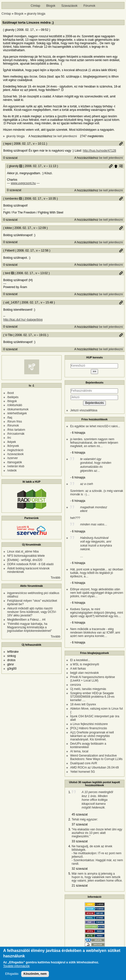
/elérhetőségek (17, 413)
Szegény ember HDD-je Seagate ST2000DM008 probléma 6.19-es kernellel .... (92, 697)
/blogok (12, 401)
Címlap (35, 6)
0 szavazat (10, 158)
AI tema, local (79, 751)
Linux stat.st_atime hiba (23, 552)
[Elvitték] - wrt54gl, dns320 (25, 560)
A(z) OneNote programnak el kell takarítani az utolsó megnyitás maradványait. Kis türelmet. (92, 736)
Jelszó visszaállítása (84, 410)
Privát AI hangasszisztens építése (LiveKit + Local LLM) (92, 679)
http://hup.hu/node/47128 (99, 151)
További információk (16, 967)
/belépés (13, 397)
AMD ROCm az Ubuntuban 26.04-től (94, 767)
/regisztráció (15, 450)
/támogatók (15, 462)
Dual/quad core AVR (84, 763)
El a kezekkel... (80, 660)
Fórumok (89, 6)
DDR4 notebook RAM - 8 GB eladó (30, 564)
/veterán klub (16, 466)
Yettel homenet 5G (82, 772)
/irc (9, 438)
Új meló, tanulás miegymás (88, 689)
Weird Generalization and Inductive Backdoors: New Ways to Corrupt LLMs (96, 757)
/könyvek (13, 446)
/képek (12, 442)
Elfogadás (12, 974)
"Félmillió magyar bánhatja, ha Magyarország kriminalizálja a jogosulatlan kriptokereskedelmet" (30, 627)
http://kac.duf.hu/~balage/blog (23, 320)
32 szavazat (80, 869)
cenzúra (75, 685)
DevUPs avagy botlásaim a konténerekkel (88, 745)
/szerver (13, 458)
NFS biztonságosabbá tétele (26, 556)
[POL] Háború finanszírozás (88, 728)
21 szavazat (80, 886)
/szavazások (15, 454)
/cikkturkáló (15, 405)
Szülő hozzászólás (116, 166)
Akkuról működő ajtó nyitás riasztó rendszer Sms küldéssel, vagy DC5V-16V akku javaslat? (32, 612)
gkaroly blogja (36, 14)
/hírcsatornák (16, 434)
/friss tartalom (16, 430)
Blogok (51, 6)
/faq (10, 418)
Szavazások (69, 6)
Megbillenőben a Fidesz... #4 (26, 620)
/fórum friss (15, 422)
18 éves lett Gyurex (83, 704)
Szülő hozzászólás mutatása (121, 166)
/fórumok (13, 426)
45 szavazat (80, 814)
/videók (12, 470)
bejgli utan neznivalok (84, 673)
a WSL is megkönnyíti (85, 664)
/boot (11, 393)
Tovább (56, 578)
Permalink (121, 144)
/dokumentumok (18, 409)
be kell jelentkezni (65, 136)
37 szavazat (80, 824)
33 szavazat (80, 841)
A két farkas (78, 669)
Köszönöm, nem (35, 974)
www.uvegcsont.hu (23, 183)
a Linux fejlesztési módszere (89, 724)
